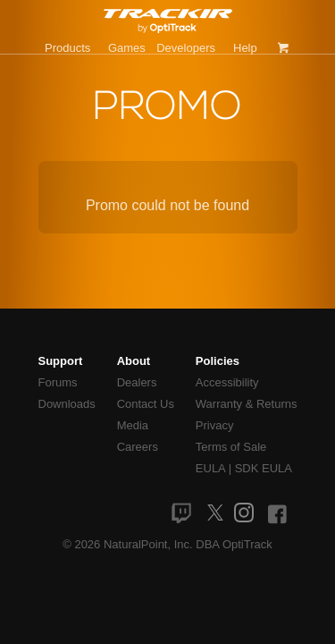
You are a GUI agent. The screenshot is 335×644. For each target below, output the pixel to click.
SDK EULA (264, 468)
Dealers (137, 382)
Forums (58, 382)
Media (133, 425)
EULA (210, 468)
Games (127, 48)
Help (245, 48)
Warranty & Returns (247, 404)
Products (67, 48)
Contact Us (146, 404)
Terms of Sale (231, 447)
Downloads (67, 404)
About (134, 361)
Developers (186, 48)
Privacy (215, 425)
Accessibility (227, 382)
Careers (138, 447)
